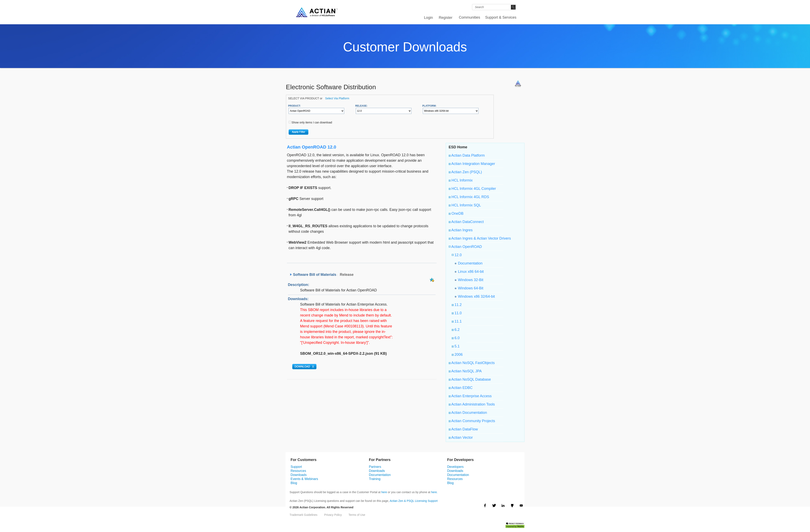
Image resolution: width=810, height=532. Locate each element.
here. (434, 492)
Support (296, 467)
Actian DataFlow (463, 429)
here (384, 492)
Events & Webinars (304, 479)
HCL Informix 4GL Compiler (472, 189)
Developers (455, 467)
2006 (457, 355)
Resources (298, 471)
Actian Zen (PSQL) (465, 172)
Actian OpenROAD (466, 247)
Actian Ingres (461, 230)
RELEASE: (361, 106)
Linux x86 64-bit (470, 272)
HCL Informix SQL (465, 205)
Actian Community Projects (472, 421)
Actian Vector (461, 437)
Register (446, 18)
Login (428, 18)
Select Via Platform (337, 98)
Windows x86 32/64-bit (475, 296)
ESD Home (458, 147)
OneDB (456, 213)
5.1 (456, 346)
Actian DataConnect (466, 222)
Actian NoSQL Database (470, 379)
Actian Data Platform (467, 155)
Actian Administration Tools (472, 404)
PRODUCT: (294, 106)
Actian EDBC (461, 388)
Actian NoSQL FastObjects (472, 363)
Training (375, 479)
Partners (375, 467)
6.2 (456, 330)
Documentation (469, 263)
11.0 (457, 313)
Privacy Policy (333, 515)
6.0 (456, 338)
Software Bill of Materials (315, 275)
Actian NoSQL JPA (465, 371)
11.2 (457, 305)
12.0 (458, 255)
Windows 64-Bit (470, 288)
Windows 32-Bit (470, 280)
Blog (294, 483)
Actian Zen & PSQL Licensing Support (414, 501)
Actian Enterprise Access (470, 396)
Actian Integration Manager (472, 164)
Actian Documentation (468, 413)
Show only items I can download (312, 122)
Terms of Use (357, 515)
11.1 (457, 321)
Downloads (299, 475)
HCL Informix (461, 180)
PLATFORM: (429, 106)
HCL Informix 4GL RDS (469, 197)
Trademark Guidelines (303, 515)
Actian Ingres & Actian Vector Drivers (480, 238)
